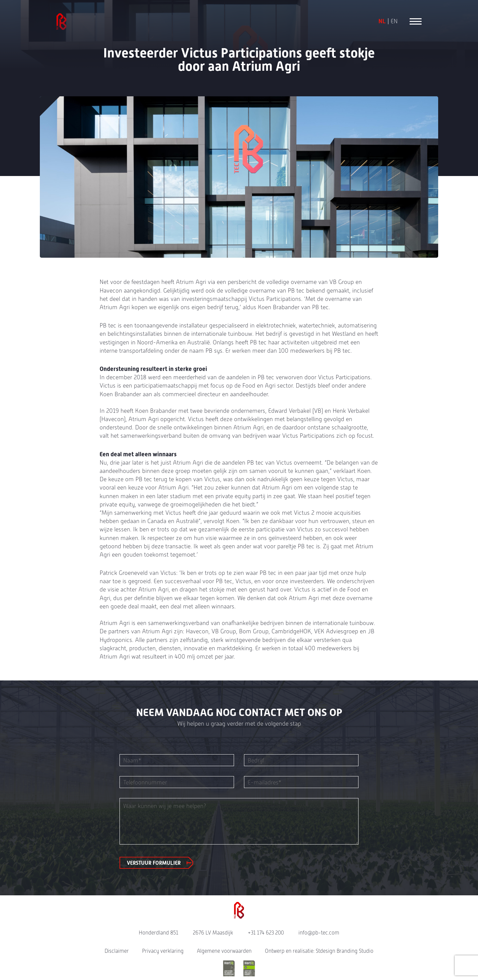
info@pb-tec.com (319, 933)
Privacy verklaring (163, 951)
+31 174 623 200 (266, 933)
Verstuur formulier (154, 863)
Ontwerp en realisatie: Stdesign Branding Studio (319, 951)
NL (382, 21)
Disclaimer (117, 951)
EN (394, 21)
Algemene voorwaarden (224, 951)
